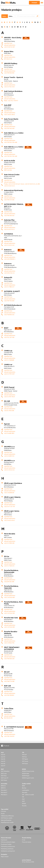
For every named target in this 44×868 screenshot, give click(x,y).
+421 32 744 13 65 (9, 87)
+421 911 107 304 (9, 337)
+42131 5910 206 (9, 411)
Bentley (24, 788)
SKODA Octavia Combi (28, 771)
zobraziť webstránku (10, 45)
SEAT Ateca (4, 780)
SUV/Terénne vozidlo (7, 818)
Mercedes (25, 792)
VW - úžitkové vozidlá (28, 795)
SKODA (24, 803)
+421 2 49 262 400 (9, 597)
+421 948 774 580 (9, 681)
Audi (23, 799)
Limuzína (3, 811)
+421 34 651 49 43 (9, 520)
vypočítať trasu (8, 43)
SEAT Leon (4, 773)
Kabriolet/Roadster (6, 820)
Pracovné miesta (27, 842)
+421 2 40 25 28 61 (9, 114)
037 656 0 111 (8, 59)
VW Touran (25, 761)
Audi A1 (3, 755)
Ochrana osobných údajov (8, 842)
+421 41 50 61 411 (9, 470)
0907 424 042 (8, 170)
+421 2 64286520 (9, 493)
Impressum (4, 840)
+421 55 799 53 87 (9, 374)
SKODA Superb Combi (28, 778)
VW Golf (24, 755)
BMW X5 (3, 788)
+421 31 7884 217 (9, 287)
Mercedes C (4, 790)
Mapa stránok (5, 857)
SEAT (23, 801)
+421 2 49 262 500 (9, 613)
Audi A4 (3, 759)
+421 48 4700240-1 (10, 259)
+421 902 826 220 (9, 659)
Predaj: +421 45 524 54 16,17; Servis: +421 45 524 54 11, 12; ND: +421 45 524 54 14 (22, 185)
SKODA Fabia (26, 773)
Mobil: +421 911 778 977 (11, 101)
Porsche (24, 806)
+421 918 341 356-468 (11, 142)
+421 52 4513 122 (9, 245)
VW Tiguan (25, 759)
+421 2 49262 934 (9, 643)
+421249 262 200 (9, 582)
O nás (24, 840)
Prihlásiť (34, 3)
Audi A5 (3, 761)
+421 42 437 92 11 (9, 229)
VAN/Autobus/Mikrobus (7, 816)
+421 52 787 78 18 (9, 397)
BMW (23, 786)
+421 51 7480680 (9, 360)
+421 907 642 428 (9, 128)
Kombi (3, 813)
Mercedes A (4, 795)
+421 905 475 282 (9, 200)
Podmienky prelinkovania (8, 846)
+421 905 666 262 (9, 215)
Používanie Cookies (6, 844)
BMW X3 (3, 786)
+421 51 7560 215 (9, 566)
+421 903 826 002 (9, 73)
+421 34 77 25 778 (9, 506)
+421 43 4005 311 (9, 456)
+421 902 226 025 (9, 736)
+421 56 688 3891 (9, 433)
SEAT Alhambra (5, 771)
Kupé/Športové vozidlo (7, 822)
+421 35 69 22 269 (9, 47)
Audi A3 (3, 757)
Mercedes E (4, 792)
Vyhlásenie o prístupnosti (8, 851)
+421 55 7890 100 (9, 543)
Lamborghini (26, 790)
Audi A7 (3, 766)
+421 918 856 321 (9, 315)
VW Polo (24, 757)
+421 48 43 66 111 (9, 273)
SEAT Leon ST (5, 778)
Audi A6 (3, 763)
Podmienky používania (7, 849)
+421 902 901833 (9, 695)
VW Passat (25, 763)
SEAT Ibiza (4, 776)
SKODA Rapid (26, 776)
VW (23, 797)
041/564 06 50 (8, 718)
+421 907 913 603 (9, 301)
